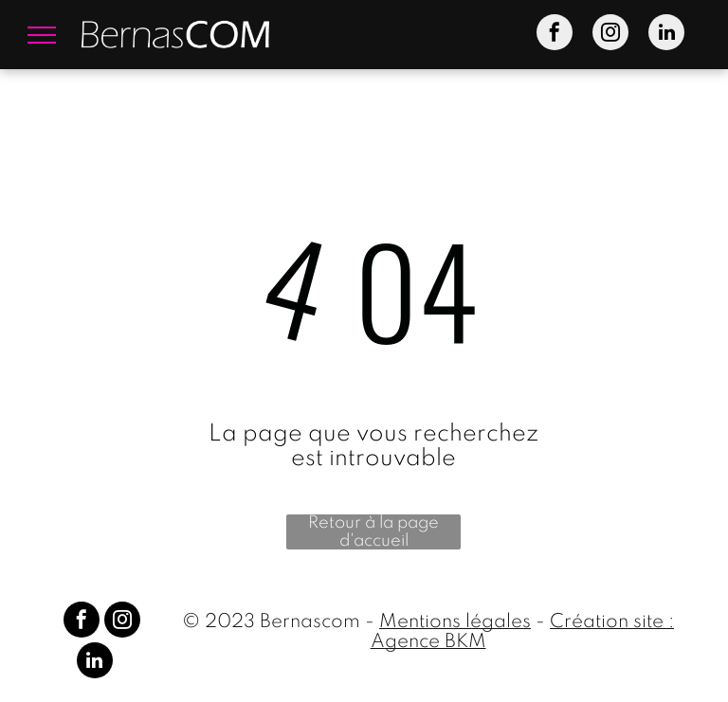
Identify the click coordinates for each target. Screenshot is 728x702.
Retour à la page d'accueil (373, 532)
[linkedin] (666, 35)
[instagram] (610, 35)
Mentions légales (455, 622)
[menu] (42, 35)
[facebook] (555, 35)
